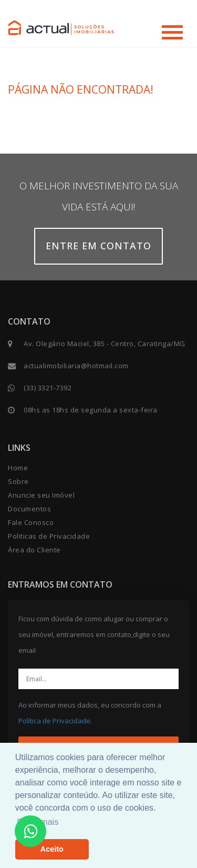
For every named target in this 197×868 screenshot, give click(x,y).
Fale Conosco (31, 522)
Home (18, 468)
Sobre (18, 481)
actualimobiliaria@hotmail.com (76, 366)
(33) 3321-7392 (48, 388)
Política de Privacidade (54, 721)
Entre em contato (98, 246)
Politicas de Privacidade (49, 536)
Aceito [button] (52, 849)
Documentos (29, 509)
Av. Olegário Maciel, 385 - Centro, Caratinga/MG (105, 344)
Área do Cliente (34, 550)
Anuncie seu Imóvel (41, 495)
